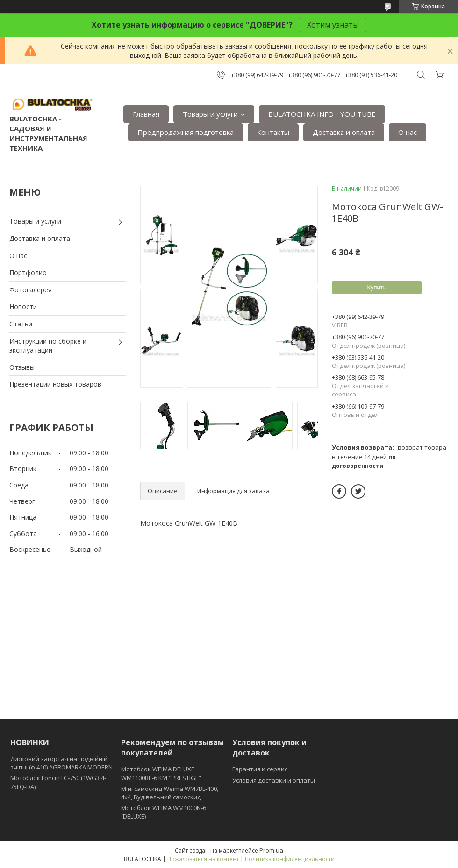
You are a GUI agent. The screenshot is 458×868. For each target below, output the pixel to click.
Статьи (21, 324)
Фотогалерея (31, 290)
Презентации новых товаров (55, 384)
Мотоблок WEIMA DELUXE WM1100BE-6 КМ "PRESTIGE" (161, 773)
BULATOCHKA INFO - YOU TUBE (322, 114)
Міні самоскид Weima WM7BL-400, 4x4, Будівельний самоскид (170, 793)
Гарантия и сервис (260, 769)
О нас (408, 132)
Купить (376, 287)
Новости (23, 307)
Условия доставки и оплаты (274, 780)
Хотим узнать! (333, 25)
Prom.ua (271, 850)
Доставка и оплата (344, 132)
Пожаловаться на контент (203, 859)
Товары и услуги (210, 114)
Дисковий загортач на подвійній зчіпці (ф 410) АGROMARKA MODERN (61, 763)
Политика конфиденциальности (290, 859)
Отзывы (22, 367)
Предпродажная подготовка (186, 132)
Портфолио (28, 272)
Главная (146, 114)
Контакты (273, 132)
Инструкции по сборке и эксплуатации (48, 346)
